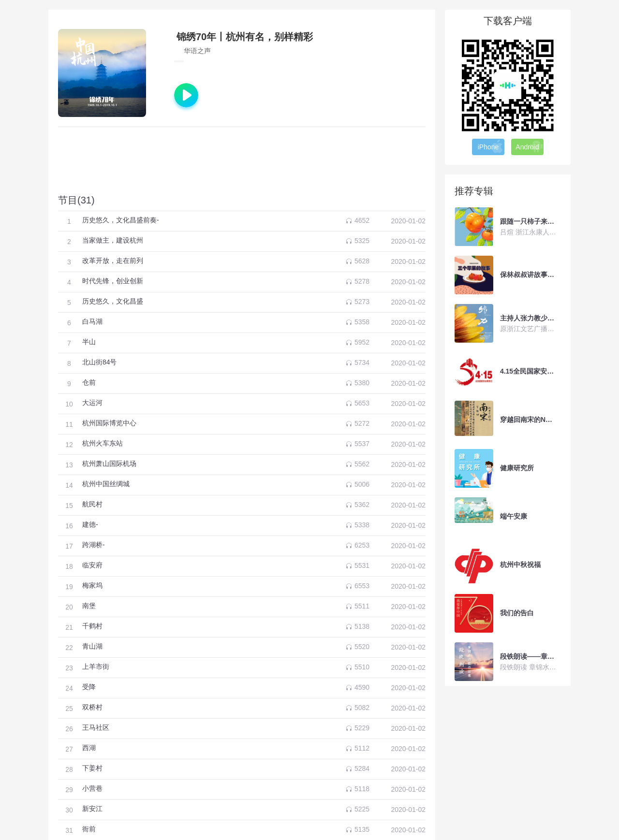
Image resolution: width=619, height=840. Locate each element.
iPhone (491, 146)
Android (529, 146)
